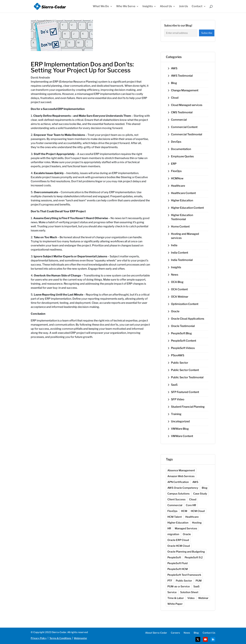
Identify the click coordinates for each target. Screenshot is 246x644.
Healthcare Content (183, 193)
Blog (174, 83)
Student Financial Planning (188, 407)
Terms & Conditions (60, 638)
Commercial (179, 120)
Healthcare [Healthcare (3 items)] (192, 517)
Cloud (175, 98)
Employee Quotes (182, 156)
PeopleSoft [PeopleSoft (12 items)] (174, 557)
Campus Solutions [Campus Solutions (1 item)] (179, 494)
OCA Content (179, 289)
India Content (180, 253)
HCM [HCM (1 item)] (184, 511)
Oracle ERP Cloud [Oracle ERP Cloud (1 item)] (178, 540)
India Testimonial (182, 260)
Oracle (175, 311)
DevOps (176, 142)
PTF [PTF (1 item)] (170, 581)
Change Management (185, 90)
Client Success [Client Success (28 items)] (176, 499)
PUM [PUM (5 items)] (199, 581)
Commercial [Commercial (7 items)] (175, 505)
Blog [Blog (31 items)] (205, 488)
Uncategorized (180, 421)
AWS (174, 68)
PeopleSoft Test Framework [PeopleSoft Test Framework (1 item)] (184, 575)
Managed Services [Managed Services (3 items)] (186, 528)
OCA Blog (177, 282)
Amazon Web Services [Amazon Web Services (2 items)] (181, 476)
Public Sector (180, 363)
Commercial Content (184, 127)
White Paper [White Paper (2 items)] (175, 604)
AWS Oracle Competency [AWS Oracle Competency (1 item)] (183, 488)
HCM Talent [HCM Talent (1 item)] (175, 517)
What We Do (101, 6)
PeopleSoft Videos (183, 348)
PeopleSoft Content (184, 341)
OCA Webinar (180, 297)
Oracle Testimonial (183, 326)
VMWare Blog (180, 429)
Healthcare (178, 186)
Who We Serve (126, 6)
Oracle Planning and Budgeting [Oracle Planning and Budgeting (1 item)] (186, 552)
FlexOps (176, 171)
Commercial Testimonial (187, 134)
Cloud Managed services (187, 105)
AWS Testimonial (182, 76)
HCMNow (177, 178)
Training (176, 414)
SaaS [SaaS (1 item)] (196, 586)
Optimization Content (185, 304)
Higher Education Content (187, 208)
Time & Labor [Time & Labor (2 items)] (176, 598)
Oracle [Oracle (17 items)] (187, 534)
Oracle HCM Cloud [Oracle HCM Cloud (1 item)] (179, 546)
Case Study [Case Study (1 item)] (200, 494)
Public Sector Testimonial (187, 377)
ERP (174, 164)
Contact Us (209, 633)
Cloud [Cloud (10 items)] (193, 499)
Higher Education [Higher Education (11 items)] (178, 523)
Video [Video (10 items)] (191, 598)
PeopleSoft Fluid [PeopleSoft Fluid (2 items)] (177, 563)
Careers (175, 633)
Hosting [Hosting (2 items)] (197, 523)
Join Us (183, 6)
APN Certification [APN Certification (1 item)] (178, 482)
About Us (166, 6)
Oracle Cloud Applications (188, 319)
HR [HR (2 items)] (169, 528)
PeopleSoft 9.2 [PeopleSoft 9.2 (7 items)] (194, 557)
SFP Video (178, 399)
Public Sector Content (185, 370)
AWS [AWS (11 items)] (195, 482)
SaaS (174, 385)
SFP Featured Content (185, 392)
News (175, 275)
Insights (148, 6)
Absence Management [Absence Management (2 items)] (181, 470)
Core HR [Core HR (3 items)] (191, 505)
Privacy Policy (39, 638)
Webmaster (80, 638)
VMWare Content (182, 436)
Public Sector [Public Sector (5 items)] (184, 581)
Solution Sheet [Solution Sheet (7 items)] (189, 592)
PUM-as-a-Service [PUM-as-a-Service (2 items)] (179, 586)
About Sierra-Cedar (156, 633)
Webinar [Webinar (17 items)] (203, 598)
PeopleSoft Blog (181, 333)
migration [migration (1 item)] (173, 534)
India (174, 245)
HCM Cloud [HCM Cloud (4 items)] (198, 511)
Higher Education (182, 200)
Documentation (181, 149)
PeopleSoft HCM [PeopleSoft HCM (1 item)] (178, 569)
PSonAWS (178, 355)
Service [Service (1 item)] (172, 592)
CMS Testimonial (182, 112)
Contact (197, 6)
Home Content (180, 227)
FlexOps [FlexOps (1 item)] (172, 511)
